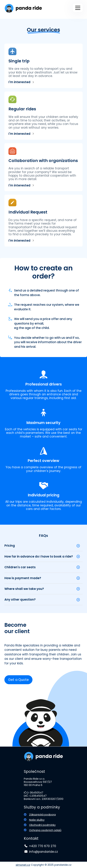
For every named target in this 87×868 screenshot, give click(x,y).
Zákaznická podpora (42, 814)
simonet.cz (23, 865)
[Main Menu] (78, 8)
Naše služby (37, 820)
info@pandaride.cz (43, 852)
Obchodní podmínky (42, 825)
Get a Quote (18, 680)
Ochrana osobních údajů (45, 830)
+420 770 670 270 (43, 846)
